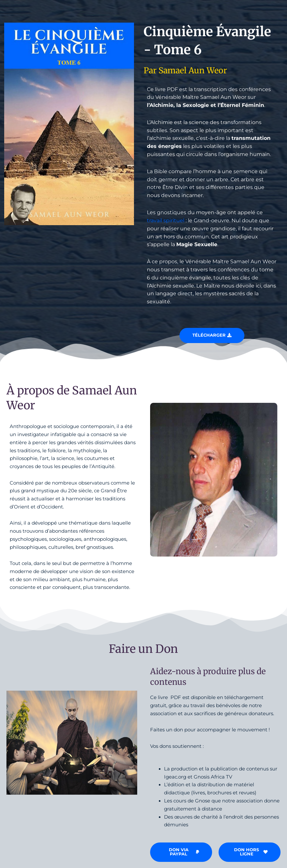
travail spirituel (166, 220)
